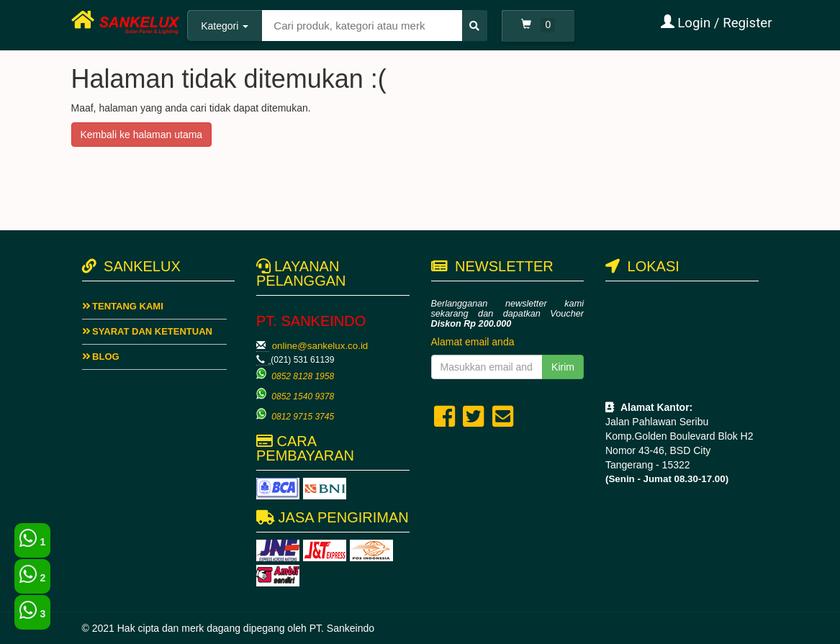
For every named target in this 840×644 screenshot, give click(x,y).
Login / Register (717, 23)
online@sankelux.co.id (320, 346)
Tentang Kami (123, 306)
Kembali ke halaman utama (142, 135)
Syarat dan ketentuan (147, 331)
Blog (101, 357)
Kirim (563, 367)
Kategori (225, 26)
